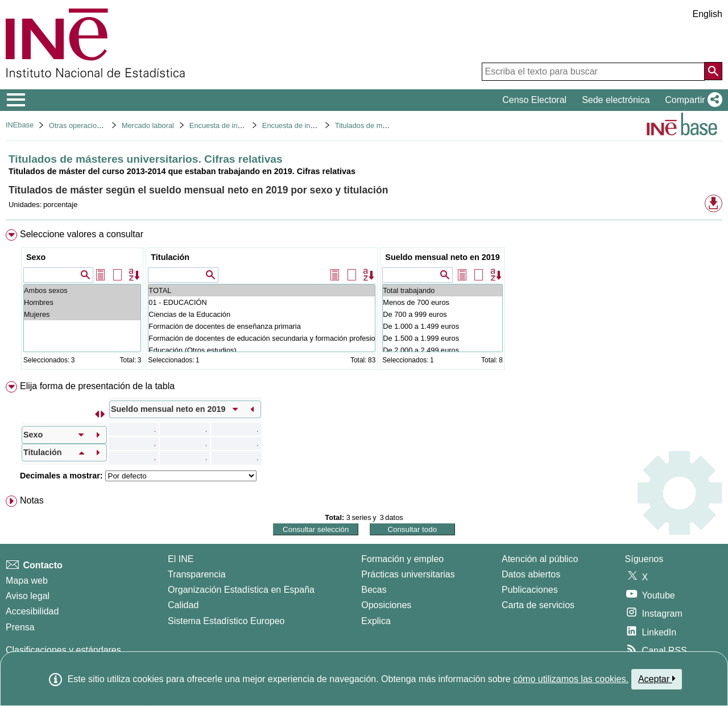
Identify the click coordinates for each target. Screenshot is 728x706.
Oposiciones (386, 605)
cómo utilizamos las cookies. (571, 679)
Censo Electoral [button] (534, 100)
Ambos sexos (82, 290)
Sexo (36, 257)
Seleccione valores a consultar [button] (82, 234)
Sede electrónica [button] (616, 100)
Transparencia (197, 574)
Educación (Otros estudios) (262, 350)
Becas (374, 590)
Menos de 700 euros (442, 302)
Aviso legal (28, 596)
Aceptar (657, 679)
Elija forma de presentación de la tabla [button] (97, 386)
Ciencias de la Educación (262, 314)
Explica (376, 621)
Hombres (82, 302)
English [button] (708, 14)
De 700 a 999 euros (442, 314)
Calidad (183, 605)
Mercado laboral (148, 125)
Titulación (170, 257)
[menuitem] (364, 302)
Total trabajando (442, 290)
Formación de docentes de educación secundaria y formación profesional (262, 338)
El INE (181, 559)
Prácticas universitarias (408, 574)
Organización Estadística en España (241, 590)
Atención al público (540, 559)
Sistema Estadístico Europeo (226, 621)
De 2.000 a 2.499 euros (442, 350)
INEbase (20, 125)
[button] (691, 100)
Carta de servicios (538, 605)
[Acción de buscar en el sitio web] (713, 71)
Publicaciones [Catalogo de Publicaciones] (530, 590)
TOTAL (262, 290)
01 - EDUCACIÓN (262, 302)
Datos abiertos (531, 574)
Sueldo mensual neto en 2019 (442, 257)
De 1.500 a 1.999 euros (442, 338)
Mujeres (82, 314)
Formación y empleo (402, 559)
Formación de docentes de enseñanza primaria (262, 326)
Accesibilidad (32, 611)
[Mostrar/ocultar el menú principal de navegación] (16, 100)
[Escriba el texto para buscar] (593, 72)
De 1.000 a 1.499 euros (442, 326)
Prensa (20, 627)
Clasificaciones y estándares (63, 650)
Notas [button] (32, 500)
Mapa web (27, 581)
